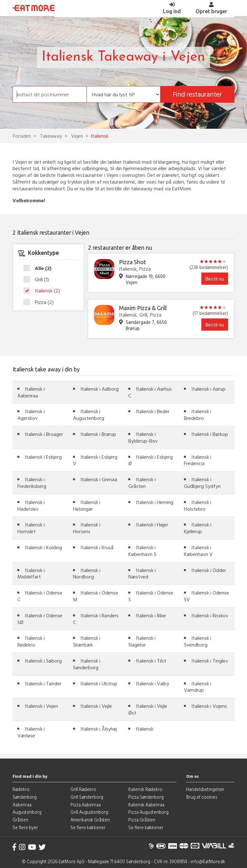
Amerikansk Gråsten (90, 820)
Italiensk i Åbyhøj (99, 729)
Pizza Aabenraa (86, 805)
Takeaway (50, 136)
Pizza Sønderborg (146, 797)
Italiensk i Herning (155, 502)
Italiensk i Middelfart (31, 573)
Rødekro (21, 789)
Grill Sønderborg (87, 797)
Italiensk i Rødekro (31, 641)
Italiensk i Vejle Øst (148, 709)
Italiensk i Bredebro (198, 415)
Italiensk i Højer (152, 525)
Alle (40, 268)
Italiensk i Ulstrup (99, 683)
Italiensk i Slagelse (142, 641)
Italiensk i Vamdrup (198, 687)
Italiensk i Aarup (208, 389)
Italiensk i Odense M (96, 596)
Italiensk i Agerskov (31, 415)
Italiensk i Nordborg (87, 573)
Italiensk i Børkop (210, 434)
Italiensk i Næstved (142, 573)
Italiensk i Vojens (209, 706)
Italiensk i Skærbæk (87, 641)
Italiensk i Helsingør (87, 505)
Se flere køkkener (88, 827)
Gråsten (20, 820)
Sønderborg (25, 797)
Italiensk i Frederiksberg (32, 483)
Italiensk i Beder (153, 411)
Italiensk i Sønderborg (87, 664)
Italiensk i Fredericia (198, 460)
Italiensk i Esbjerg (43, 457)
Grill (38, 280)
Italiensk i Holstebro (198, 505)
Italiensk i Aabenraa (31, 392)
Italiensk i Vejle (96, 706)
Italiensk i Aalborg (100, 389)
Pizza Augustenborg (148, 812)
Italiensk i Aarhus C (150, 392)
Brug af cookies (202, 797)
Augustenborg (27, 812)
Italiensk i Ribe (151, 615)
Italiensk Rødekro (145, 789)
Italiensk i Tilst (151, 661)
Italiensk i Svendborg (198, 641)
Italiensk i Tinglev (210, 661)
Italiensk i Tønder (43, 683)
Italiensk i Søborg (43, 661)
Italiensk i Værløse (31, 732)
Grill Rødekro (83, 789)
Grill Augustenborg (89, 812)
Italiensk (44, 291)
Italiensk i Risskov (210, 615)
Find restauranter (197, 94)
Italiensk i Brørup (98, 434)
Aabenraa (22, 805)
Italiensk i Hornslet (31, 528)
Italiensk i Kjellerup (198, 528)
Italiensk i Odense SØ (40, 619)
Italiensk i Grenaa (99, 479)
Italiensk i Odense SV (206, 596)
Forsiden (22, 136)
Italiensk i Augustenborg (89, 415)
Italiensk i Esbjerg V (95, 460)
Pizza (41, 302)
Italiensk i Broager (44, 434)
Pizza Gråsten (142, 820)
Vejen (76, 136)
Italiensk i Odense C (40, 596)
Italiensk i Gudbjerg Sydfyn (202, 483)
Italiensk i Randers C (96, 619)
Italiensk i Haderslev (31, 505)
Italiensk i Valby (152, 683)
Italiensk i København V (198, 551)
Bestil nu (215, 279)
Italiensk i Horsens (87, 528)
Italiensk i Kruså (97, 547)
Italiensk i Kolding (43, 547)
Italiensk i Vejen (41, 706)
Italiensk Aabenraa (146, 805)
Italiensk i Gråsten (142, 483)
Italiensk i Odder (209, 570)
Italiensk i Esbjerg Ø (151, 460)
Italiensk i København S (142, 551)
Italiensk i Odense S (151, 596)
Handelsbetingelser (205, 789)
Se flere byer (25, 827)
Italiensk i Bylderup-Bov (143, 437)
